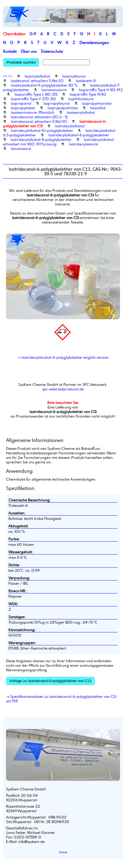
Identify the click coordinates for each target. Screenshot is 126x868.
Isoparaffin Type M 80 (88, 94)
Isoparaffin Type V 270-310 (33, 99)
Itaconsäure (21, 148)
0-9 (33, 34)
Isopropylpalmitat (63, 108)
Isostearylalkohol (81, 112)
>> (10, 76)
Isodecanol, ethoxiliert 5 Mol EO (37, 81)
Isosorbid (98, 108)
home (63, 852)
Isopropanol (21, 103)
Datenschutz (52, 51)
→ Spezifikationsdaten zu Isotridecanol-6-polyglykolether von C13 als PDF (61, 699)
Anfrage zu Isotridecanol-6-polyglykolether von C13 (50, 681)
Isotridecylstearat (84, 144)
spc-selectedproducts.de (63, 389)
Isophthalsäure (81, 99)
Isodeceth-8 (86, 81)
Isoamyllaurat (74, 76)
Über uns (29, 51)
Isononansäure (54, 90)
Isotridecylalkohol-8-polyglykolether (79, 135)
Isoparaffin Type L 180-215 (36, 94)
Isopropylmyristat (97, 103)
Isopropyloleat (23, 108)
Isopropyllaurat (57, 103)
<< (5, 76)
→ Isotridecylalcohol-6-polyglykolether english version (63, 357)
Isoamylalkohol (37, 76)
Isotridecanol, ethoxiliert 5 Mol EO (39, 121)
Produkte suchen (21, 62)
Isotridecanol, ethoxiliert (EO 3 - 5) (39, 117)
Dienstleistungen (94, 43)
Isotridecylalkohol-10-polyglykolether (42, 130)
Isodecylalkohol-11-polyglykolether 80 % (44, 85)
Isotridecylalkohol (70, 126)
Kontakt (10, 51)
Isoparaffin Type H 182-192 (101, 90)
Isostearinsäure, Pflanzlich (33, 112)
